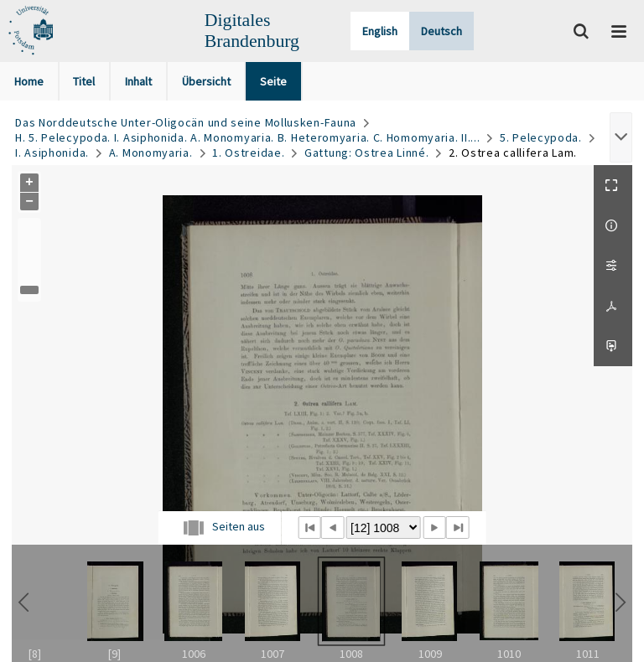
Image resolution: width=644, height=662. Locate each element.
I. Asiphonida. (52, 153)
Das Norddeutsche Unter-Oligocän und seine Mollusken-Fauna (186, 122)
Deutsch (441, 31)
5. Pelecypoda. (541, 137)
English (380, 31)
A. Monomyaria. (151, 153)
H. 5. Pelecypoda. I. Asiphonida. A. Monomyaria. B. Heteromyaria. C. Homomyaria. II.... (247, 137)
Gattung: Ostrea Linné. (366, 153)
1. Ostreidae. (248, 153)
